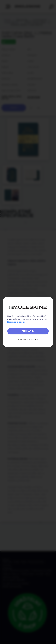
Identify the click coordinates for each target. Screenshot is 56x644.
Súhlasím (28, 331)
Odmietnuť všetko (28, 340)
